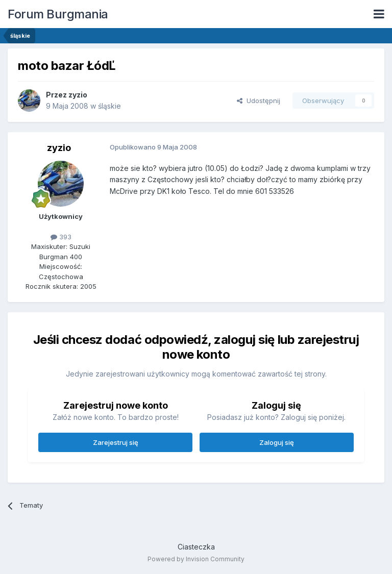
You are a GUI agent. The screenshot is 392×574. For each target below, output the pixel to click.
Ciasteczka (196, 547)
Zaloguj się (277, 442)
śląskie (109, 106)
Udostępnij (259, 101)
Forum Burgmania (58, 14)
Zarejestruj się (116, 442)
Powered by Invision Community (196, 559)
